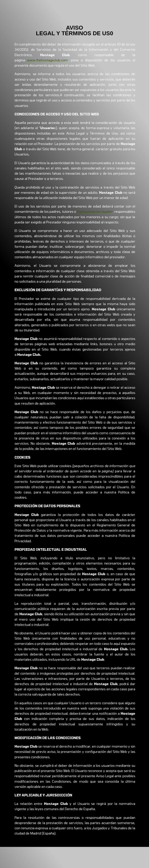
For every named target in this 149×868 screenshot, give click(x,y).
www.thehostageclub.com (48, 60)
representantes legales (95, 211)
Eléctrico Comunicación (46, 839)
